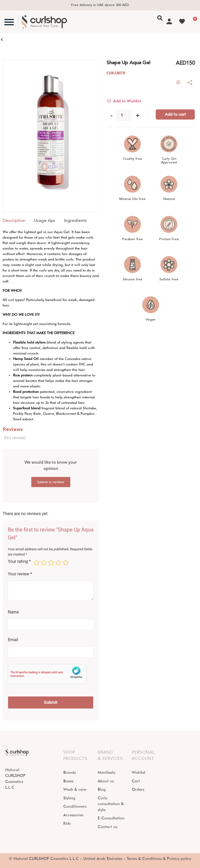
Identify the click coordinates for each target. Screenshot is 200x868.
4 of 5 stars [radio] (58, 563)
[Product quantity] (124, 115)
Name (13, 612)
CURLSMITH (116, 73)
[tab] (14, 221)
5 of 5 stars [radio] (66, 563)
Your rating (19, 562)
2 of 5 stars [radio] (44, 563)
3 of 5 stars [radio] (51, 563)
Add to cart (175, 114)
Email (13, 640)
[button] (124, 101)
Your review (20, 574)
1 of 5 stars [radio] (36, 563)
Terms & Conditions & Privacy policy (159, 859)
